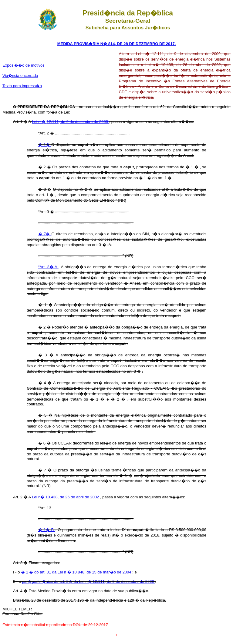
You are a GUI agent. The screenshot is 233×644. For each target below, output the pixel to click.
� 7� (45, 234)
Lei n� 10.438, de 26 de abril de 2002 (66, 497)
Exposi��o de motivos (24, 65)
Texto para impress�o (22, 86)
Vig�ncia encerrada (20, 76)
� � (77, 572)
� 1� (45, 145)
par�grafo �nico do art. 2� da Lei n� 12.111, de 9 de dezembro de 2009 (89, 581)
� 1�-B (47, 530)
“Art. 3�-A (48, 267)
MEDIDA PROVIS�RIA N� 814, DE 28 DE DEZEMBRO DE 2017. (117, 44)
